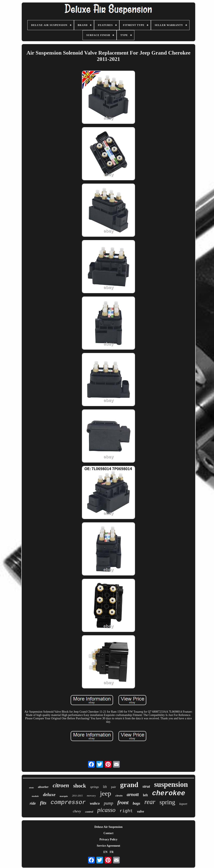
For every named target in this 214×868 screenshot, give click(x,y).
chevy (77, 811)
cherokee (169, 793)
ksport (183, 804)
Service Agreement (108, 846)
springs (94, 787)
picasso (106, 810)
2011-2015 (77, 796)
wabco (95, 803)
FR (112, 852)
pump (108, 803)
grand (129, 785)
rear (150, 802)
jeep (105, 793)
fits (43, 803)
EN (105, 852)
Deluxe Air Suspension (108, 827)
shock (80, 786)
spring (167, 802)
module (35, 796)
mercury (91, 796)
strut (146, 786)
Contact (108, 833)
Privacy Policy (108, 839)
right (126, 811)
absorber (43, 787)
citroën (119, 796)
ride (33, 803)
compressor (68, 802)
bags (136, 803)
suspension (171, 784)
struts (31, 788)
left (145, 795)
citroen (61, 785)
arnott (133, 794)
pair (113, 787)
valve (141, 811)
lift (105, 787)
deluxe (49, 794)
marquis (64, 796)
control (89, 812)
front (123, 802)
